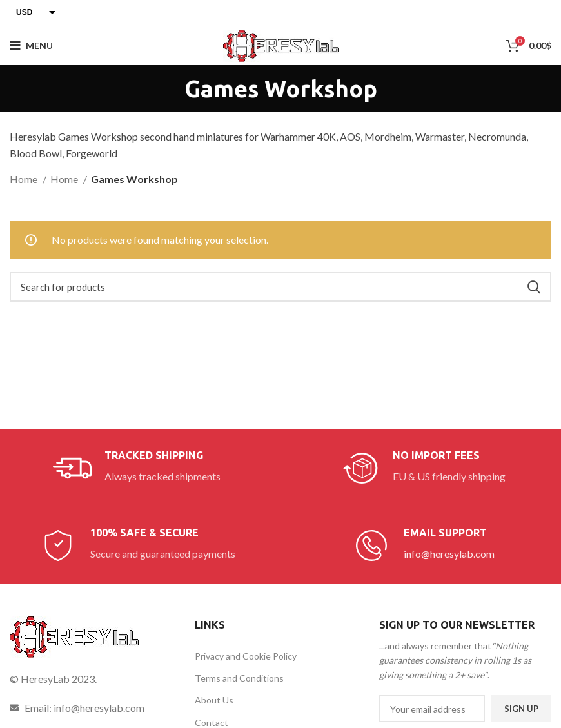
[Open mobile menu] (31, 46)
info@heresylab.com (449, 554)
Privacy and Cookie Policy (246, 656)
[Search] (280, 287)
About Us (214, 700)
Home (25, 179)
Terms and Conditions (239, 678)
